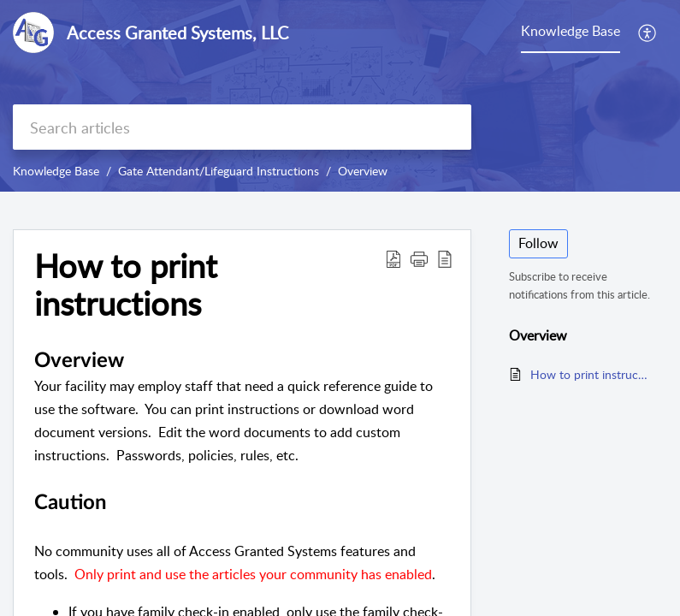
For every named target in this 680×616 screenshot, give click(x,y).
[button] (648, 33)
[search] (242, 127)
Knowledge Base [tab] (571, 31)
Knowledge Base (56, 171)
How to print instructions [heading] (126, 285)
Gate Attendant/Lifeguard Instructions (219, 171)
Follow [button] (538, 243)
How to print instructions (591, 374)
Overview (363, 171)
